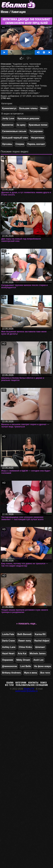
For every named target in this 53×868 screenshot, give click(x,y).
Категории (21, 683)
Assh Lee (38, 660)
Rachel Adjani (42, 641)
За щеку (21, 125)
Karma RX (40, 634)
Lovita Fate (8, 634)
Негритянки (38, 138)
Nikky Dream (23, 660)
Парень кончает (36, 144)
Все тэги (9, 685)
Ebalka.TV (29, 689)
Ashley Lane (9, 647)
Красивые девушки (28, 118)
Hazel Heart (8, 653)
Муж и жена (31, 673)
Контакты (33, 683)
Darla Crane (8, 641)
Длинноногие (10, 666)
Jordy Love (8, 118)
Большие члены (28, 108)
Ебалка (10, 683)
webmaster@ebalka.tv (26, 691)
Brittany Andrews (11, 673)
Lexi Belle (26, 666)
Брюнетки (8, 125)
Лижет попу (25, 641)
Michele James (38, 653)
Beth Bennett (24, 634)
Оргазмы (7, 144)
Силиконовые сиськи (14, 131)
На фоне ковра (43, 666)
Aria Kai (22, 653)
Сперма (20, 144)
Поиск (43, 683)
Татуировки (36, 131)
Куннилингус (9, 108)
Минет (44, 108)
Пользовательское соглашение (32, 685)
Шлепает (40, 647)
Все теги (45, 673)
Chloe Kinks (25, 647)
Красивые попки (38, 125)
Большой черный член (15, 138)
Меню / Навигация (13, 12)
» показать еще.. (26, 624)
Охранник (8, 660)
